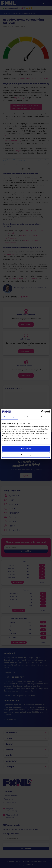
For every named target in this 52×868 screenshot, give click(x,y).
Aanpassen (26, 455)
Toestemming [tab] (9, 417)
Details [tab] (26, 417)
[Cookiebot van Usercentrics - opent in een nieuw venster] (41, 412)
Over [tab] (43, 417)
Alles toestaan (26, 449)
